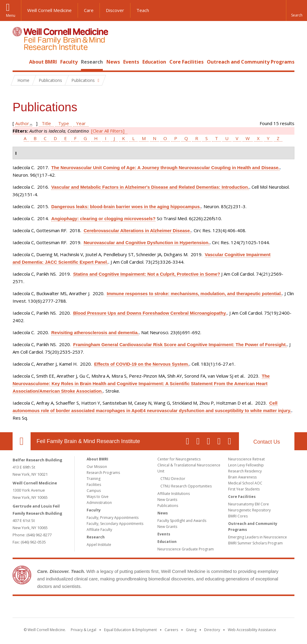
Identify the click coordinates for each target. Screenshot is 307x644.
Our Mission (97, 467)
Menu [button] (11, 15)
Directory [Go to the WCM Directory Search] (212, 630)
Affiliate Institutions (174, 494)
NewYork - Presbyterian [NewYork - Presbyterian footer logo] (204, 608)
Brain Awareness (242, 477)
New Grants (167, 500)
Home (19, 62)
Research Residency (245, 471)
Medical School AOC (245, 483)
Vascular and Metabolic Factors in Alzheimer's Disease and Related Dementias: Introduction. (150, 187)
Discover (115, 10)
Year (81, 123)
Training (94, 479)
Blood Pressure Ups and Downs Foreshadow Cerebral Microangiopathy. (150, 313)
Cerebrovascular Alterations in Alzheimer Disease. (137, 231)
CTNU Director (173, 479)
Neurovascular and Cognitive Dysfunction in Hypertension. (147, 243)
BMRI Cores (238, 516)
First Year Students (244, 489)
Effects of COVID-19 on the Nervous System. (142, 364)
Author (22, 123)
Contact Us (267, 442)
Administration (99, 503)
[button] (297, 10)
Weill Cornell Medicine (49, 10)
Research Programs (103, 473)
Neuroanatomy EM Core (249, 504)
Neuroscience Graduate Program (186, 549)
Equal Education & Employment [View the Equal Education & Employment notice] (130, 630)
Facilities (94, 485)
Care (89, 10)
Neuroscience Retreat (246, 459)
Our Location (22, 441)
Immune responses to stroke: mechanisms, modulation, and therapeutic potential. (194, 294)
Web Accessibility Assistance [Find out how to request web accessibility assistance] (252, 630)
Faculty (69, 62)
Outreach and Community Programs (251, 62)
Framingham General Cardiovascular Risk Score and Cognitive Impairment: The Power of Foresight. (180, 344)
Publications (168, 506)
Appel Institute (99, 545)
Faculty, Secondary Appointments (115, 524)
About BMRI (43, 62)
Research (92, 62)
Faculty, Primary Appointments (113, 518)
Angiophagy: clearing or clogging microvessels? (103, 219)
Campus (94, 491)
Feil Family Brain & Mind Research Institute (88, 441)
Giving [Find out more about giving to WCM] (191, 630)
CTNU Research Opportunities (186, 486)
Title (46, 123)
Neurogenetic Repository (249, 510)
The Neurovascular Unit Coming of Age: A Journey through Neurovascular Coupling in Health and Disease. (165, 168)
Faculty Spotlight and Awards (182, 521)
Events (131, 62)
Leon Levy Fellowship (246, 465)
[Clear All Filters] (108, 131)
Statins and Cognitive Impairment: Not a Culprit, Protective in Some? (147, 274)
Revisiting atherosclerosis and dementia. (95, 332)
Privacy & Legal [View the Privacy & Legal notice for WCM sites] (83, 630)
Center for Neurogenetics (179, 459)
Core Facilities (186, 62)
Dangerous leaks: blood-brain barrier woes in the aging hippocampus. (126, 207)
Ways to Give (98, 497)
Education (154, 62)
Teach (143, 10)
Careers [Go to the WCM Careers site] (171, 630)
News (113, 62)
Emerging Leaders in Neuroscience (258, 537)
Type (64, 123)
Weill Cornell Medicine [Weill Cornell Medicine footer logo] (110, 608)
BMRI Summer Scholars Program (255, 543)
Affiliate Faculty (99, 530)
